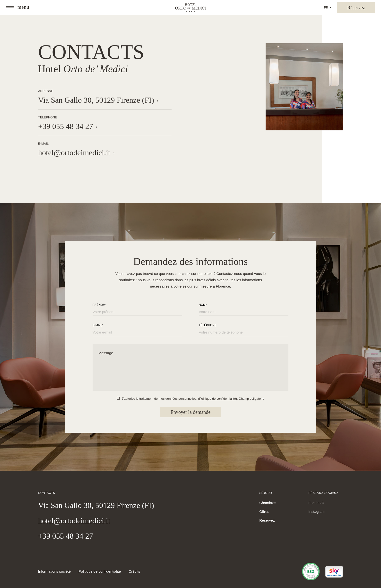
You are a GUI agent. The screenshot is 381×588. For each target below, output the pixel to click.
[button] (17, 8)
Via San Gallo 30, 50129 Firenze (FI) (96, 505)
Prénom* (100, 305)
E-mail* (98, 325)
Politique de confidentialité (218, 399)
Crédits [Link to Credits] (134, 571)
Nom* (203, 305)
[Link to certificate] (308, 571)
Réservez (267, 520)
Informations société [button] (54, 571)
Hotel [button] (83, 72)
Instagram (316, 511)
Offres (264, 511)
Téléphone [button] (48, 118)
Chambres (268, 503)
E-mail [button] (43, 144)
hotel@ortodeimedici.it (74, 521)
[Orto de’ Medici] (190, 8)
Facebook (316, 503)
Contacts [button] (91, 53)
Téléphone (208, 325)
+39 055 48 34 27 (66, 536)
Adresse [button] (46, 91)
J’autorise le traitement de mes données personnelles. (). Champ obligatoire (193, 399)
